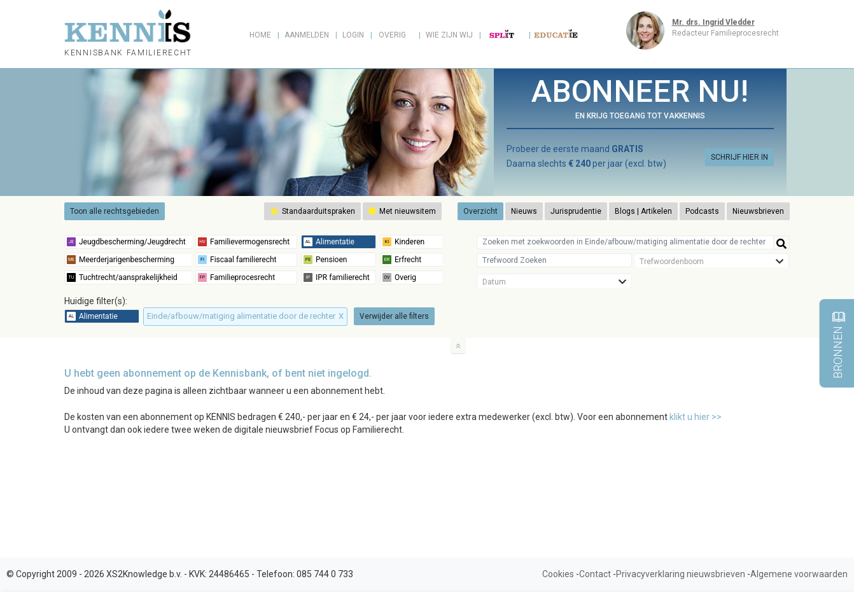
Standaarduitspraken (312, 211)
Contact (595, 574)
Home (260, 35)
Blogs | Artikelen (643, 211)
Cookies (558, 574)
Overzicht (480, 211)
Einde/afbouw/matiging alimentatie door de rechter (245, 316)
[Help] (781, 242)
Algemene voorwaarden (799, 574)
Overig (392, 35)
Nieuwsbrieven (758, 211)
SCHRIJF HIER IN (739, 157)
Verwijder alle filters (394, 316)
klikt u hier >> (696, 417)
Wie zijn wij (449, 35)
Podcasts (702, 211)
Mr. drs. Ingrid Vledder (713, 22)
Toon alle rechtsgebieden (115, 211)
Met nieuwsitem (402, 211)
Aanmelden (307, 35)
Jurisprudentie (576, 211)
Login (353, 35)
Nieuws (524, 211)
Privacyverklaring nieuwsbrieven (681, 574)
